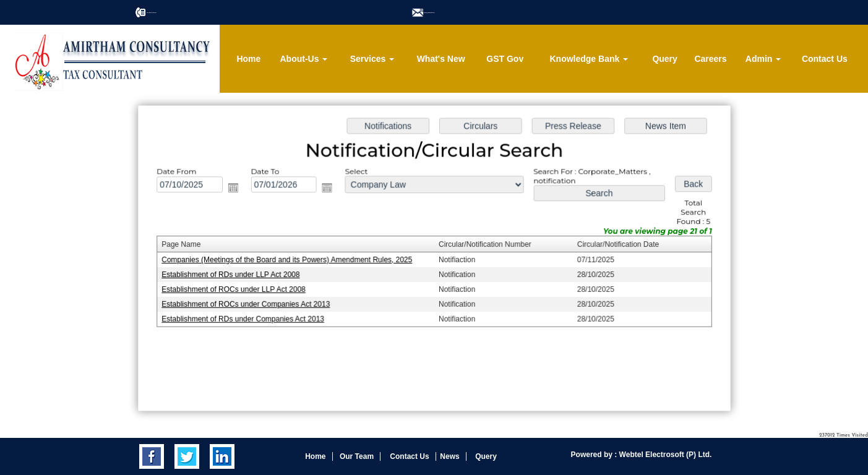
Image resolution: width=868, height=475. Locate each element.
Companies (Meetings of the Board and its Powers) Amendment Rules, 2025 (289, 260)
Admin (763, 59)
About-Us (303, 59)
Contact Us (825, 59)
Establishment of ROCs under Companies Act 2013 (248, 304)
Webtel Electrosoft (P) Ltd (663, 455)
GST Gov (505, 59)
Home (248, 59)
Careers (710, 59)
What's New (441, 59)
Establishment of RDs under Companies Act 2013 (246, 318)
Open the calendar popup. (236, 189)
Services (372, 59)
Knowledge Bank (589, 59)
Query (664, 59)
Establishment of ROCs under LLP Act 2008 (237, 289)
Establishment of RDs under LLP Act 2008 (234, 275)
